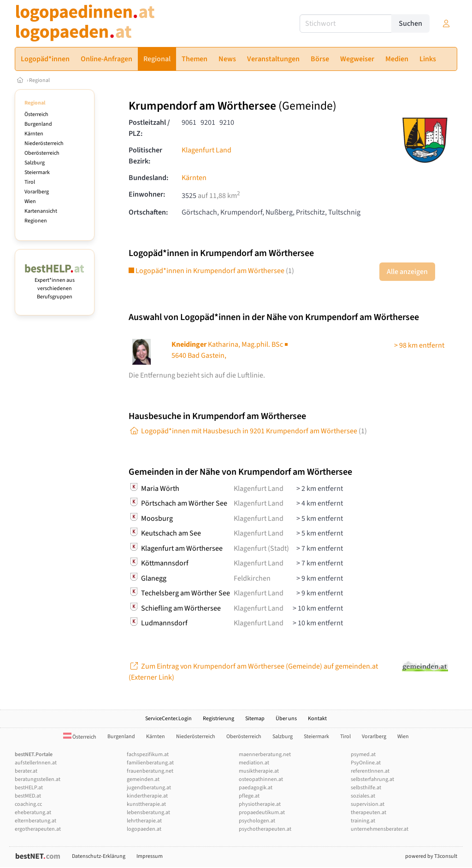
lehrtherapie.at (144, 821)
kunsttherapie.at (146, 804)
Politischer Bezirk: (145, 156)
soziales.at (363, 796)
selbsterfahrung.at (372, 779)
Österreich (36, 114)
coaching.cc (28, 804)
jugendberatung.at (149, 788)
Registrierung (218, 719)
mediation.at (254, 763)
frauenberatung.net (150, 771)
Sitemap (255, 719)
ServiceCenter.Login (168, 719)
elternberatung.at (35, 821)
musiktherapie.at (259, 771)
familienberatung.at (150, 763)
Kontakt (317, 719)
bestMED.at (28, 796)
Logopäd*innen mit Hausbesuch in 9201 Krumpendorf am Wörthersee (248, 431)
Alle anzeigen (407, 272)
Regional (39, 80)
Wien (30, 201)
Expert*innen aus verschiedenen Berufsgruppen (55, 284)
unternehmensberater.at (380, 829)
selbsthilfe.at (366, 788)
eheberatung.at (33, 813)
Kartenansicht (41, 211)
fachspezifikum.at (148, 754)
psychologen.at (257, 821)
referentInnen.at (370, 771)
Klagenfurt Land (206, 150)
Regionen (36, 221)
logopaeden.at (144, 829)
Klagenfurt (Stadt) (261, 548)
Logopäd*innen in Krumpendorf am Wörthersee (211, 271)
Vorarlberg (37, 192)
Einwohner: (147, 194)
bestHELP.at (29, 788)
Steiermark (37, 172)
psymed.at (363, 754)
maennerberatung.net (265, 754)
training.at (363, 821)
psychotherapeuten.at (265, 829)
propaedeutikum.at (262, 813)
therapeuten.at (369, 813)
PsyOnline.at (366, 763)
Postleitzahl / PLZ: (149, 128)
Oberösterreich (42, 153)
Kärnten (34, 134)
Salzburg (35, 163)
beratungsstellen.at (38, 779)
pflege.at (249, 796)
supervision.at (368, 804)
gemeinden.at (143, 779)
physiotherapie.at (260, 804)
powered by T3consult (431, 856)
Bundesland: (148, 178)
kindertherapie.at (147, 796)
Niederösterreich (44, 143)
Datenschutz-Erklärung (99, 856)
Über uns (286, 719)
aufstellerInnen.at (36, 763)
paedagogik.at (256, 788)
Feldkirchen (252, 578)
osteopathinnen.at (261, 779)
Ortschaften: (148, 212)
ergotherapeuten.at (38, 829)
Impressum (150, 856)
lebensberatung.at (148, 813)
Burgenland (38, 124)
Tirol (30, 182)
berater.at (26, 771)
